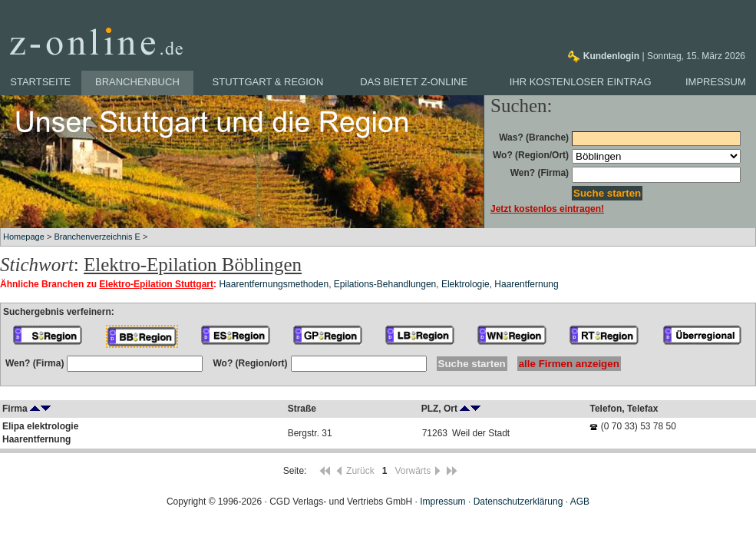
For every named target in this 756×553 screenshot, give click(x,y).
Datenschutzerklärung (518, 502)
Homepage (24, 237)
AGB (580, 502)
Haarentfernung (526, 284)
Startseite (40, 82)
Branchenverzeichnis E (97, 237)
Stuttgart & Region (268, 82)
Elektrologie (465, 284)
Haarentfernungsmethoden (274, 284)
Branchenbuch (137, 82)
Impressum (716, 82)
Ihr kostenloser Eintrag (581, 82)
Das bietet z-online (414, 82)
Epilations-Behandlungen (385, 284)
